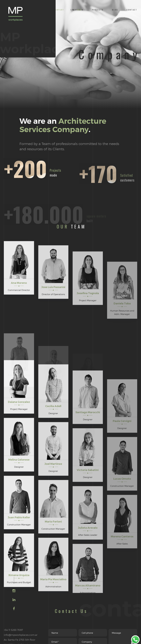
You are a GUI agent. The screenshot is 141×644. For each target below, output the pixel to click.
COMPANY (59, 10)
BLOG (115, 10)
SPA (72, 10)
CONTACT (132, 10)
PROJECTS (98, 10)
